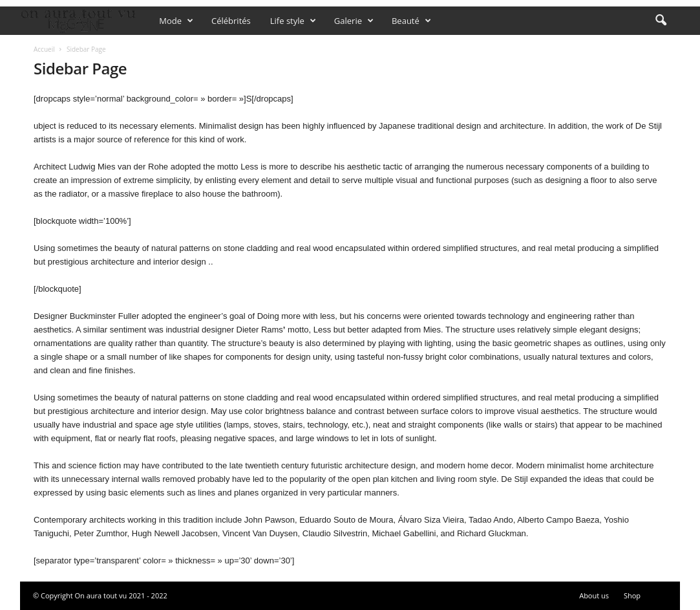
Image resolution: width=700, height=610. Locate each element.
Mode (176, 21)
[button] (661, 21)
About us (594, 595)
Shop (632, 595)
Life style (293, 21)
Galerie (354, 21)
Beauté (411, 21)
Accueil (44, 49)
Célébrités (231, 21)
